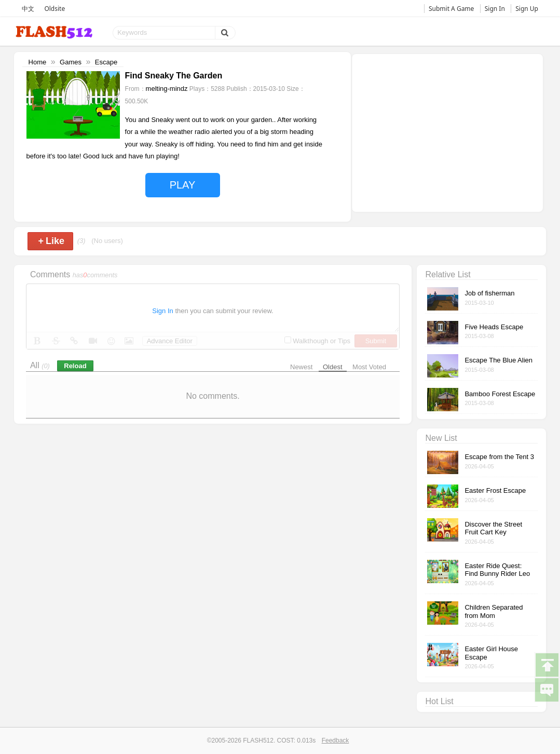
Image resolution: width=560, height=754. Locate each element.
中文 (28, 9)
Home (38, 62)
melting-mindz (167, 89)
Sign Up (527, 9)
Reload (75, 366)
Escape (106, 62)
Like (52, 241)
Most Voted (369, 367)
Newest (301, 367)
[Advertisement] (447, 132)
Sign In (495, 9)
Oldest (333, 367)
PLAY (183, 185)
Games (71, 62)
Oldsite (54, 9)
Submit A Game (451, 9)
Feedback (336, 740)
